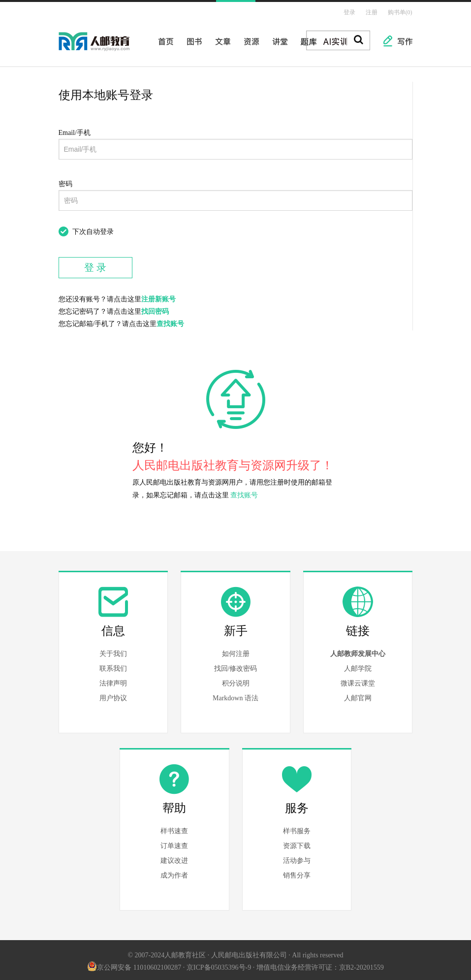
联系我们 (113, 666)
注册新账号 (158, 297)
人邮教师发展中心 (358, 651)
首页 (163, 38)
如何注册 (236, 651)
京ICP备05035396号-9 (219, 964)
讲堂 (277, 38)
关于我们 (113, 651)
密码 (65, 181)
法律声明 (113, 681)
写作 (400, 38)
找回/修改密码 (236, 666)
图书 (191, 38)
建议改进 (174, 858)
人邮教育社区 (104, 46)
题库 (306, 38)
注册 (373, 11)
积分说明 (236, 681)
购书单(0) (401, 11)
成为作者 (174, 873)
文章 (220, 38)
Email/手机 (75, 130)
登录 (352, 11)
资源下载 (297, 843)
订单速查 (174, 843)
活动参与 (297, 858)
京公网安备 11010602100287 (134, 964)
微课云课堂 (358, 681)
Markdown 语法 (235, 696)
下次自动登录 (93, 229)
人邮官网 (358, 696)
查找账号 (170, 321)
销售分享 (297, 873)
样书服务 (297, 829)
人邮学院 (358, 666)
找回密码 (155, 309)
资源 (249, 38)
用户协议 (113, 696)
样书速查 (174, 829)
